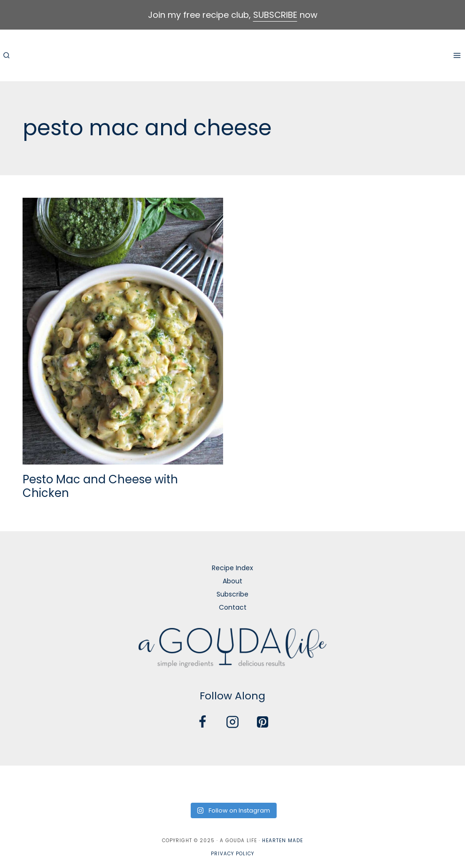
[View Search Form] (6, 55)
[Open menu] (457, 55)
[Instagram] (232, 722)
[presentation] (123, 331)
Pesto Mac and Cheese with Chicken (100, 486)
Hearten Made (283, 841)
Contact (233, 607)
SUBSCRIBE (275, 15)
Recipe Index (232, 568)
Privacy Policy (232, 854)
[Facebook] (202, 722)
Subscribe (232, 594)
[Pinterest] (263, 722)
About (232, 581)
